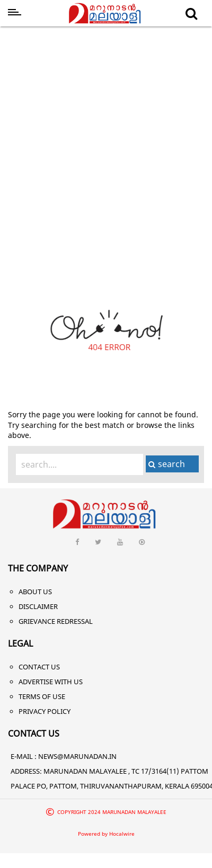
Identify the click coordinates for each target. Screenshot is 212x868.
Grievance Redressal (56, 621)
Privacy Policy (45, 711)
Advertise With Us (51, 682)
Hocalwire (122, 834)
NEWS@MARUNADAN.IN (77, 756)
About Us (35, 592)
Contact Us (39, 667)
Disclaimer (38, 606)
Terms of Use (42, 696)
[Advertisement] (99, 135)
